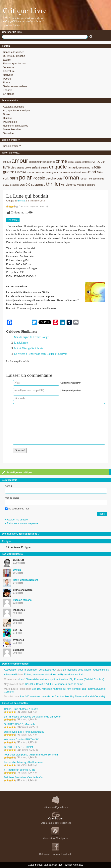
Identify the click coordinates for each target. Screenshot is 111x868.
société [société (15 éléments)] (25, 185)
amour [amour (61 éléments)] (20, 161)
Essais (7, 60)
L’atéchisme (21, 343)
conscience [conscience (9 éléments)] (49, 162)
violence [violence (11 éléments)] (71, 185)
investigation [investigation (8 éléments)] (52, 172)
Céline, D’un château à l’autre (21, 709)
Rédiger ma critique (17, 520)
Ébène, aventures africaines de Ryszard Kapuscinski (54, 674)
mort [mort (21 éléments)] (92, 172)
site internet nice (53, 865)
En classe (9, 94)
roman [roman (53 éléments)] (71, 178)
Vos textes (13, 220)
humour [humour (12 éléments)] (40, 172)
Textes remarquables (15, 86)
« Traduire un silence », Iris (20, 770)
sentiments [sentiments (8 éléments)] (98, 179)
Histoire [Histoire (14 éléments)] (21, 172)
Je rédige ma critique (17, 472)
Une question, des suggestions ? (21, 534)
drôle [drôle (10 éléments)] (28, 168)
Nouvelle (8, 75)
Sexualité (8, 133)
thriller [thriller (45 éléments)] (53, 184)
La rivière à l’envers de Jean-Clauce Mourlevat (40, 354)
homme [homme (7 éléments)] (30, 172)
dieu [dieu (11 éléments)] (13, 167)
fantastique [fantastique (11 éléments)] (75, 167)
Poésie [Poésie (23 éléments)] (39, 178)
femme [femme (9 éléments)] (86, 168)
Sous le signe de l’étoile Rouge (31, 337)
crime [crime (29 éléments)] (61, 161)
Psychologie (10, 122)
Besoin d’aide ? (12, 146)
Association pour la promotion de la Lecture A (30, 670)
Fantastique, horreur (15, 63)
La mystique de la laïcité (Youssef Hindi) (86, 670)
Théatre (7, 90)
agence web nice (74, 865)
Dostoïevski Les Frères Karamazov (24, 732)
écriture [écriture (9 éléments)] (91, 185)
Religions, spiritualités (16, 126)
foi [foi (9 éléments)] (92, 168)
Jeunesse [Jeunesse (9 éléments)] (65, 172)
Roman (7, 82)
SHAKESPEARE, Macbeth (19, 724)
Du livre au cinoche (14, 56)
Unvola (17, 570)
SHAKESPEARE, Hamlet (18, 747)
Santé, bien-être (12, 129)
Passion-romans (22, 600)
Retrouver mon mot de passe (22, 523)
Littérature (9, 71)
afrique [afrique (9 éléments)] (7, 162)
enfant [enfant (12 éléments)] (36, 167)
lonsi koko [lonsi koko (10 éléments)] (81, 172)
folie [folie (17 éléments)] (98, 167)
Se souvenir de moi (17, 509)
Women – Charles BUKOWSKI (22, 739)
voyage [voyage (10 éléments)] (82, 185)
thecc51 (21, 201)
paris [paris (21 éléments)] (14, 178)
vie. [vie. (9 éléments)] (63, 185)
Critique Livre (25, 11)
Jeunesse (9, 67)
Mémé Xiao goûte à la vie (29, 348)
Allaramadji (10, 674)
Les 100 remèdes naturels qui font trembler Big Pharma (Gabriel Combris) (62, 679)
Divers (7, 114)
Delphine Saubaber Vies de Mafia (23, 777)
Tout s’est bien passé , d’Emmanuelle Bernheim (31, 755)
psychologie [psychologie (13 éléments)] (54, 178)
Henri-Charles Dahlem (25, 580)
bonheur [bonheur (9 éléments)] (37, 162)
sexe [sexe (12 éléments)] (6, 185)
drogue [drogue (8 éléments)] (20, 168)
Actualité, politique (14, 107)
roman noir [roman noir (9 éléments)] (86, 179)
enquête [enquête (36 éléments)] (58, 167)
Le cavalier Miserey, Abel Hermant (24, 762)
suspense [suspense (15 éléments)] (38, 185)
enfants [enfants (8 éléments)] (44, 168)
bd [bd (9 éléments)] (30, 162)
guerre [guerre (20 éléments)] (9, 172)
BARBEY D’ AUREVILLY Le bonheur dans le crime (54, 684)
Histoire (7, 118)
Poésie (7, 79)
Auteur (8, 486)
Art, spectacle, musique (16, 110)
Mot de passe (12, 498)
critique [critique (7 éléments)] (71, 162)
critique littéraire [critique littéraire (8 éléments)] (83, 162)
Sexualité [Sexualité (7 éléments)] (14, 185)
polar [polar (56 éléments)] (25, 177)
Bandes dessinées (14, 52)
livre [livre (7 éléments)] (73, 172)
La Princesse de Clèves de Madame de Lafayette (32, 717)
